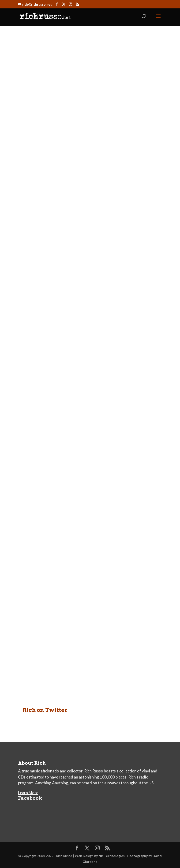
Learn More (28, 793)
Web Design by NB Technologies (100, 856)
